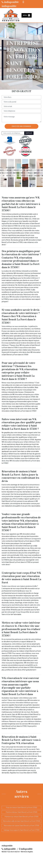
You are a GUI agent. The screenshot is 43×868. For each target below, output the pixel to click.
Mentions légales (27, 852)
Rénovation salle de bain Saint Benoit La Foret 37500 (21, 821)
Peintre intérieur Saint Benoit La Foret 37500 (22, 812)
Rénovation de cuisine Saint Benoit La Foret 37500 (22, 826)
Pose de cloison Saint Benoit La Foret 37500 (22, 808)
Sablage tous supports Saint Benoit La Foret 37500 (22, 830)
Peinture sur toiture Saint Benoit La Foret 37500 (22, 817)
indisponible (10, 2)
